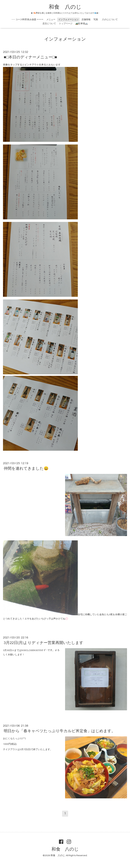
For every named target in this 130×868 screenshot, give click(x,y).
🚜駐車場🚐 (82, 24)
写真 (96, 20)
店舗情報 (86, 20)
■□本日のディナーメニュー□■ (30, 57)
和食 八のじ (65, 7)
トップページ (66, 24)
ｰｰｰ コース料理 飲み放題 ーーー (27, 20)
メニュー (51, 20)
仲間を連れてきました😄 (26, 469)
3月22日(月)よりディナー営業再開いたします (44, 643)
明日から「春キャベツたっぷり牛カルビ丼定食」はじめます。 (60, 731)
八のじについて (111, 20)
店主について (49, 24)
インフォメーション (68, 20)
